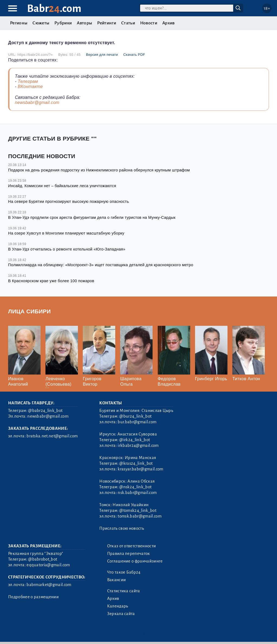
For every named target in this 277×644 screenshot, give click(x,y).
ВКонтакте (30, 87)
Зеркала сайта (121, 614)
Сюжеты (41, 23)
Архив (169, 23)
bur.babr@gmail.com (137, 422)
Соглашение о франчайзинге (135, 561)
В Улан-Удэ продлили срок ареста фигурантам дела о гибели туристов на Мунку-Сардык (92, 217)
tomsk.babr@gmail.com (139, 516)
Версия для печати (102, 55)
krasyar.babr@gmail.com (140, 469)
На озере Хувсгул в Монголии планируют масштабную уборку (66, 233)
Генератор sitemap (129, 633)
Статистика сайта (124, 591)
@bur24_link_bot (135, 416)
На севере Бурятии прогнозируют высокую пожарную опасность (69, 201)
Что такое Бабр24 (124, 572)
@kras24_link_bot (136, 463)
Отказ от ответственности (132, 546)
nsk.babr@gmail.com (137, 493)
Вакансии (117, 580)
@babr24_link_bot (45, 411)
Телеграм (28, 81)
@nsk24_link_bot (135, 487)
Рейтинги (107, 23)
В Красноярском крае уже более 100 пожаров (51, 281)
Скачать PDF (134, 55)
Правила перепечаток (129, 554)
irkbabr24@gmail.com (138, 445)
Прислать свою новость (122, 528)
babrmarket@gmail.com (49, 585)
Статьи (128, 23)
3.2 (40, 633)
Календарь (118, 606)
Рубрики (63, 23)
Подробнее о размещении (33, 597)
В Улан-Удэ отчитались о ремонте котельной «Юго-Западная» (67, 249)
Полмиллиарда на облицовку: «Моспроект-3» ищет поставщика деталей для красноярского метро (101, 265)
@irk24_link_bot (135, 440)
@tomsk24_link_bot (138, 510)
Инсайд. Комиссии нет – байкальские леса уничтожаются (62, 186)
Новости (149, 23)
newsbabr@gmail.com (37, 103)
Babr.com (54, 9)
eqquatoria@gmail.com (48, 565)
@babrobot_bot (43, 559)
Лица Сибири (29, 311)
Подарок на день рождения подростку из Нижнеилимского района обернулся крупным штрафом (99, 170)
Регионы (19, 23)
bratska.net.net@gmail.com (52, 436)
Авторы (84, 23)
